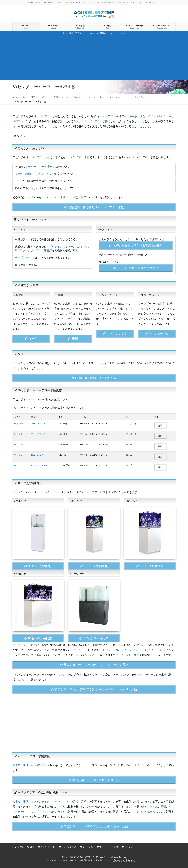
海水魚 (133, 116)
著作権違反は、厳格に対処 (124, 860)
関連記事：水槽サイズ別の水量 (94, 378)
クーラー (36, 250)
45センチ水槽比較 (94, 566)
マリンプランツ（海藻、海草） (71, 802)
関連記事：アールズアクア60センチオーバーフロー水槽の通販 (94, 689)
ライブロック (23, 258)
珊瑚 (142, 116)
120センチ (163, 650)
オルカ (34, 444)
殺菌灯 (48, 250)
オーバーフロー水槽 (46, 116)
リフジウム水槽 (141, 812)
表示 (23, 136)
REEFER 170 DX (39, 465)
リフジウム (87, 847)
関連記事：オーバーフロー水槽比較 (94, 780)
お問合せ (127, 847)
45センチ (121, 650)
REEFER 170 (37, 455)
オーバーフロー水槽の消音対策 (136, 268)
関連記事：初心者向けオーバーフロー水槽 (94, 207)
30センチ (108, 650)
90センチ (148, 650)
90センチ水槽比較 (38, 638)
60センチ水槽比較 (150, 566)
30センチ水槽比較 (38, 566)
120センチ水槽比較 (94, 638)
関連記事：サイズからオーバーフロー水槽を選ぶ (94, 665)
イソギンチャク (157, 116)
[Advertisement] (94, 57)
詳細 (160, 425)
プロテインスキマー (61, 247)
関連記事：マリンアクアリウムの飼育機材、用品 (94, 826)
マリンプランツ (157, 334)
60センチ (19, 424)
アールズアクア (38, 424)
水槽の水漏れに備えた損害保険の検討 (136, 246)
